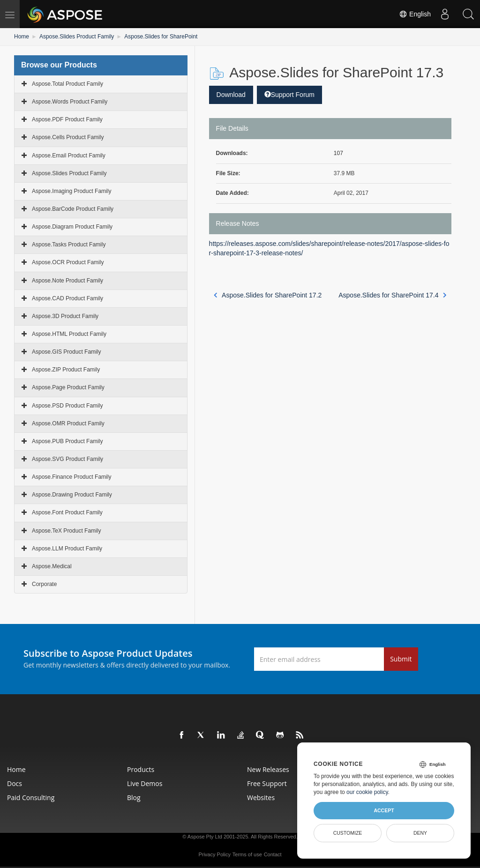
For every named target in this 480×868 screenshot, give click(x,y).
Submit (401, 659)
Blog (134, 798)
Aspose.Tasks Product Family (69, 245)
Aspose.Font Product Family (67, 512)
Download (231, 95)
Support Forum (289, 95)
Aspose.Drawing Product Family (72, 495)
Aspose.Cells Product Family (68, 137)
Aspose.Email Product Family (69, 156)
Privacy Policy (214, 854)
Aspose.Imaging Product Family (71, 191)
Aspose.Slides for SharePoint (161, 37)
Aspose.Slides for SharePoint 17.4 (393, 295)
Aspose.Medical (52, 566)
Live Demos (145, 783)
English (415, 14)
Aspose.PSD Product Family (67, 406)
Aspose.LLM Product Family (67, 549)
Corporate (44, 584)
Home (22, 37)
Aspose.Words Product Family (70, 102)
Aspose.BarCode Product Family (73, 209)
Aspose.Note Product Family (67, 281)
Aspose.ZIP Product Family (66, 370)
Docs (15, 783)
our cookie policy (367, 792)
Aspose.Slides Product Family (77, 37)
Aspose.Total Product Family (67, 84)
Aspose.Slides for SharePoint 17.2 (268, 295)
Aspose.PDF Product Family (67, 119)
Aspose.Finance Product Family (71, 477)
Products (141, 769)
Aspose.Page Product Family (68, 387)
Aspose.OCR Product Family (68, 262)
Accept (384, 810)
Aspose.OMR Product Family (68, 423)
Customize (348, 833)
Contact (273, 854)
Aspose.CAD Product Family (67, 298)
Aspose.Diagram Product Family (72, 227)
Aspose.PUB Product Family (67, 441)
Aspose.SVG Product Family (67, 459)
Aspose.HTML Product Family (69, 334)
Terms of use (247, 854)
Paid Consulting (31, 798)
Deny (420, 833)
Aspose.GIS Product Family (66, 352)
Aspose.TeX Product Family (66, 531)
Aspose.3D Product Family (65, 316)
